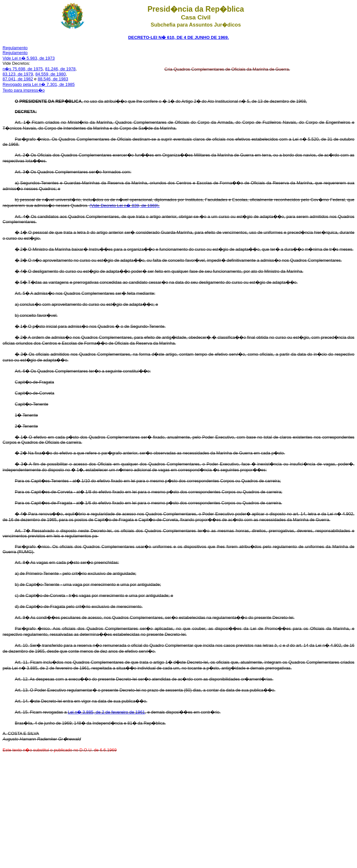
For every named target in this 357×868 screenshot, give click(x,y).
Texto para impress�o (24, 90)
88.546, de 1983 (53, 79)
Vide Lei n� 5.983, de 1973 (29, 58)
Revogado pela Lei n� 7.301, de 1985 (39, 84)
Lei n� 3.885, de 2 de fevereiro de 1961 (106, 712)
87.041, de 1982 (18, 79)
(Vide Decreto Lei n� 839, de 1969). (125, 206)
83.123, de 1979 (18, 74)
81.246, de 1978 (61, 69)
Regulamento (15, 48)
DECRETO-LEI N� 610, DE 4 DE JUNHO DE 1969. (178, 37)
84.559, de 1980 (50, 74)
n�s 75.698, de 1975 (23, 69)
